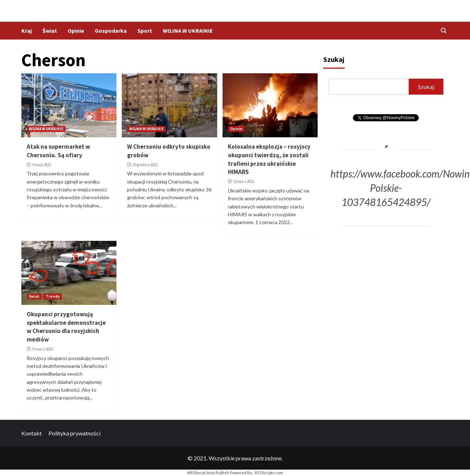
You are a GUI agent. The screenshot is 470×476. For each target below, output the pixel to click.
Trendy (53, 296)
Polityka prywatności (74, 433)
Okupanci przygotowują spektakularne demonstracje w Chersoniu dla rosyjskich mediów (66, 327)
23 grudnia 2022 (145, 165)
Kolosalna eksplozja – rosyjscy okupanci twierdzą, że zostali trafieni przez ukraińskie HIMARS (269, 159)
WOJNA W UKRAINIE (188, 31)
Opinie (76, 31)
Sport (145, 31)
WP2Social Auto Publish (208, 473)
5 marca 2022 (43, 349)
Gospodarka (111, 31)
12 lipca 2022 (244, 181)
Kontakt (32, 433)
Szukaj (334, 59)
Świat (50, 31)
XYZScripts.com (269, 473)
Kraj (27, 31)
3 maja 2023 (41, 165)
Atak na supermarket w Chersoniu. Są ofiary (58, 151)
